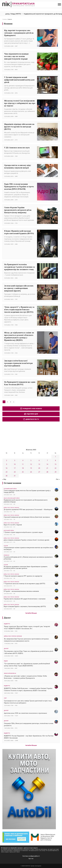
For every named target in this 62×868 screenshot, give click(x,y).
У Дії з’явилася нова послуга (17, 148)
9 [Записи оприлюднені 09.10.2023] (7, 464)
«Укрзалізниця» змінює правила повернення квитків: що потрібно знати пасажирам (29, 548)
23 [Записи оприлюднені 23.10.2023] (7, 472)
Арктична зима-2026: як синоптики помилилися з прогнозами (25, 713)
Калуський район (9, 530)
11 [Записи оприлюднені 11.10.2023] (23, 464)
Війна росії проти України (11, 508)
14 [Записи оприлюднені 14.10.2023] (47, 464)
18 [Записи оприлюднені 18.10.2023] (23, 468)
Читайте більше (31, 613)
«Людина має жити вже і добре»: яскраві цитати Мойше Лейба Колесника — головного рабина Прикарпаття (25, 677)
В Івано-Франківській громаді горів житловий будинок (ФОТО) (19, 232)
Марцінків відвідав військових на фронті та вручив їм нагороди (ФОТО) (19, 127)
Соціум (6, 546)
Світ (5, 698)
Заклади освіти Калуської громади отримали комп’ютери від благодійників (18, 363)
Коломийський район (10, 489)
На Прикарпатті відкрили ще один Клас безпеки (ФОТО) (20, 383)
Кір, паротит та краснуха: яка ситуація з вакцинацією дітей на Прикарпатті (19, 33)
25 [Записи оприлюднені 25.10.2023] (23, 472)
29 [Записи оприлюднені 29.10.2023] (55, 472)
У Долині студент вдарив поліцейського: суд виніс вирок (23, 532)
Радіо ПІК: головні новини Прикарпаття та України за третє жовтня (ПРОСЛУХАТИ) (19, 186)
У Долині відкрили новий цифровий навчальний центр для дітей (19, 80)
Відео (6, 661)
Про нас (31, 859)
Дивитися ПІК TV (31, 419)
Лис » (58, 479)
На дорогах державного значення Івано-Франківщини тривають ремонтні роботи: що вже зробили (26, 567)
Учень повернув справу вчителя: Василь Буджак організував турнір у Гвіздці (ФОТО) (27, 491)
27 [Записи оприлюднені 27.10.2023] (39, 472)
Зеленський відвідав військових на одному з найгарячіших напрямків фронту (19, 288)
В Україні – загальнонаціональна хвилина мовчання (21, 591)
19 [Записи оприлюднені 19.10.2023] (31, 468)
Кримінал (7, 555)
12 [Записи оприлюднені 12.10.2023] (31, 464)
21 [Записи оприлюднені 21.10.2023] (47, 468)
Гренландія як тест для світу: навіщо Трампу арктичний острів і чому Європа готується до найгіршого (28, 702)
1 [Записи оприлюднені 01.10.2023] (55, 457)
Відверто (7, 624)
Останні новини (12, 483)
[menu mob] (59, 4)
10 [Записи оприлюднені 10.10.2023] (15, 464)
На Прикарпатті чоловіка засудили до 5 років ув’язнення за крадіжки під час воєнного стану (19, 267)
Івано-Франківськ (10, 673)
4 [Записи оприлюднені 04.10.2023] (23, 460)
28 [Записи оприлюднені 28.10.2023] (47, 472)
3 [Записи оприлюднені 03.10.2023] (15, 460)
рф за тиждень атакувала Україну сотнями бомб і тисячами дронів (26, 540)
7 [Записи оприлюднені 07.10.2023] (47, 460)
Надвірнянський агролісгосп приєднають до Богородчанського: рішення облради (26, 501)
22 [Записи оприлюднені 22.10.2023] (55, 468)
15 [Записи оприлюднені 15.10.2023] (55, 464)
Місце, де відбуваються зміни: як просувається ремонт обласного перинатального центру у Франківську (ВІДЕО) (19, 336)
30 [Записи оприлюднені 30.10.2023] (7, 476)
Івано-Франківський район (12, 498)
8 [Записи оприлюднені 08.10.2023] (55, 460)
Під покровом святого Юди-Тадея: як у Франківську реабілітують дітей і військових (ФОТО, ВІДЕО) (29, 652)
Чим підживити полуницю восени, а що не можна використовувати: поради (16, 56)
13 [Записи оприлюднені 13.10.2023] (39, 464)
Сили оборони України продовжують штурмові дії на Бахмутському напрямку (18, 210)
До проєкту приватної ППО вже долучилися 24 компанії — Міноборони (28, 509)
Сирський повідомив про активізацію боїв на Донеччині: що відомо (27, 517)
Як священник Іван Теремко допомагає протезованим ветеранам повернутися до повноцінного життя (26, 640)
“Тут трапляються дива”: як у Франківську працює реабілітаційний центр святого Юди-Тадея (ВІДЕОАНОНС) (27, 665)
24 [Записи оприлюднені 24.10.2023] (15, 472)
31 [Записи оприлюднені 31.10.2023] (15, 476)
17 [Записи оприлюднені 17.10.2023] (15, 468)
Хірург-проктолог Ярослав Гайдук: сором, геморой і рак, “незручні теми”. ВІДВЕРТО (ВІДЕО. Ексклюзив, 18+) (27, 627)
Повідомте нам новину (31, 409)
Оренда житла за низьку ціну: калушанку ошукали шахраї (18, 166)
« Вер (4, 479)
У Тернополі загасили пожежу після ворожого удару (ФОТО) (24, 584)
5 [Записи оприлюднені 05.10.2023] (31, 460)
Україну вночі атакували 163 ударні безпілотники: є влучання (25, 599)
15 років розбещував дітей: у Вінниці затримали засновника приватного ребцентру (28, 558)
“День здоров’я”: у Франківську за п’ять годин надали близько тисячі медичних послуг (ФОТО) (19, 309)
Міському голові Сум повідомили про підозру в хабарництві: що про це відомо (20, 103)
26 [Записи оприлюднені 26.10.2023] (31, 472)
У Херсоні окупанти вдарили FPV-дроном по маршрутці (23, 576)
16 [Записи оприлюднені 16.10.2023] (7, 468)
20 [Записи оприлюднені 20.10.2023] (39, 468)
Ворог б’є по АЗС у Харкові (13, 525)
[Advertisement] (16, 435)
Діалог (7, 618)
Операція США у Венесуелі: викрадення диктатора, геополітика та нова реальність (29, 724)
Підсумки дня (31, 414)
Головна (5, 19)
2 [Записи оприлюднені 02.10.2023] (7, 460)
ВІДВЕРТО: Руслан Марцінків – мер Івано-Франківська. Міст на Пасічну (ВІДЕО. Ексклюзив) (29, 737)
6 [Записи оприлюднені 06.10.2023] (39, 460)
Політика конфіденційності (31, 856)
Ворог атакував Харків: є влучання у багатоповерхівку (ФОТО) (25, 606)
